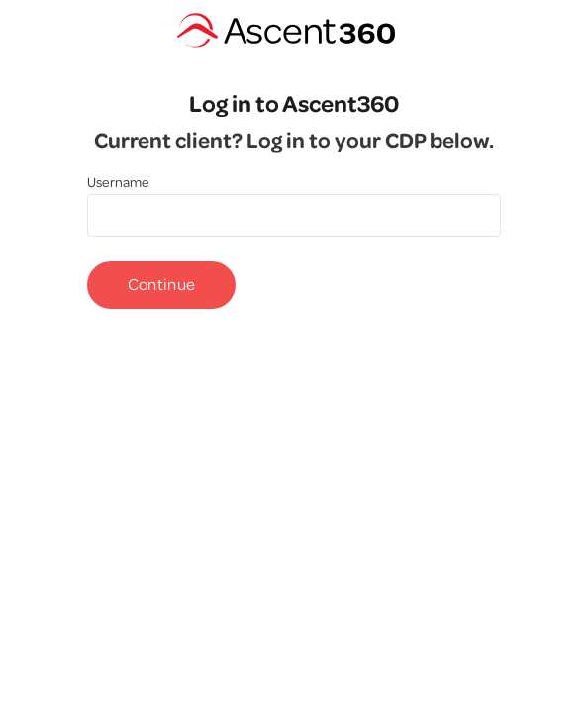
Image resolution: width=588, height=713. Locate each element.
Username (118, 182)
